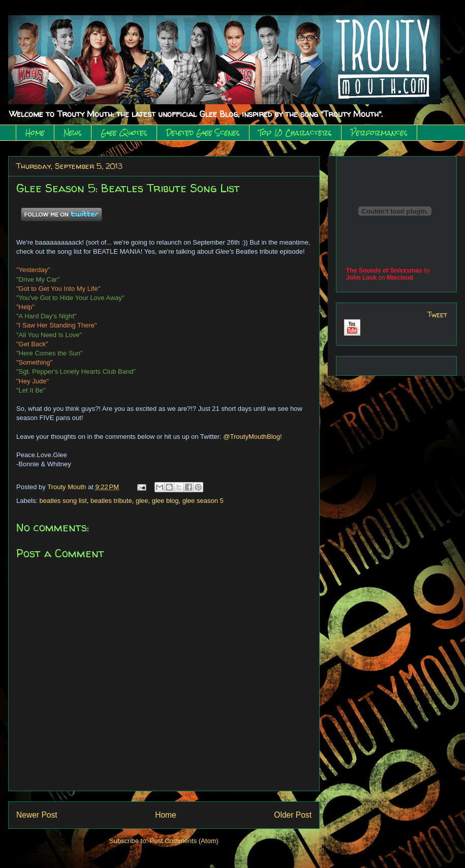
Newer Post (37, 815)
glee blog (165, 501)
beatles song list (63, 501)
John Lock (361, 278)
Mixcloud (400, 278)
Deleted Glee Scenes (203, 133)
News (73, 133)
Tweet (437, 315)
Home (35, 133)
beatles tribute (111, 501)
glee (142, 501)
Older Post (293, 815)
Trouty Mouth (68, 487)
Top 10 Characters (295, 133)
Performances (379, 133)
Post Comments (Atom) (184, 841)
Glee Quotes (124, 133)
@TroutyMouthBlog (252, 437)
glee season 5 (203, 501)
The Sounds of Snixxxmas (384, 271)
